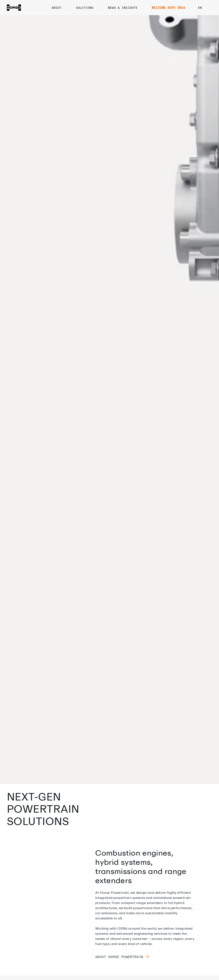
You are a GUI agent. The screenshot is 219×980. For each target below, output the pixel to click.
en (204, 8)
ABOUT (60, 8)
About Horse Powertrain (123, 957)
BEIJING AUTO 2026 (168, 8)
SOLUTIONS (89, 8)
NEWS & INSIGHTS (127, 8)
